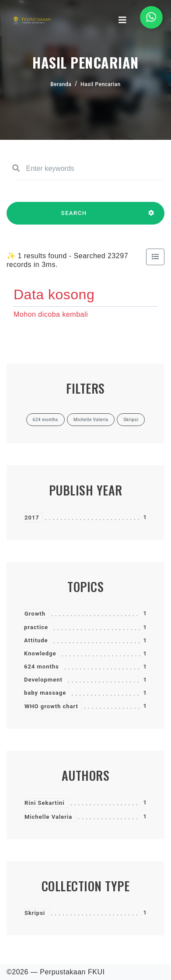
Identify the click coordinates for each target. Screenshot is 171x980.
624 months (42, 667)
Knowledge (40, 653)
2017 (32, 518)
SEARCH (74, 217)
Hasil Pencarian (101, 84)
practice (36, 627)
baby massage (45, 693)
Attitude (36, 640)
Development (43, 680)
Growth (35, 614)
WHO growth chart (51, 706)
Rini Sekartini (45, 803)
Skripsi (35, 913)
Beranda (61, 84)
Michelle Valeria (48, 817)
